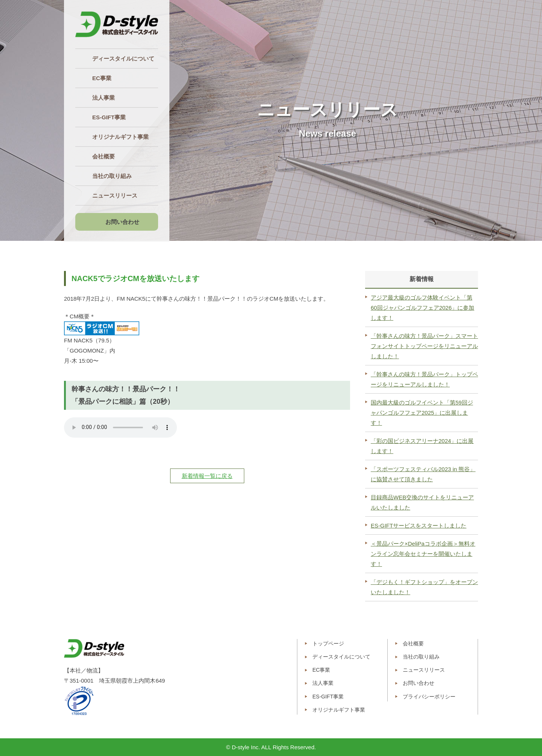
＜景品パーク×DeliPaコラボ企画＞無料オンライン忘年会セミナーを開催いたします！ (423, 554)
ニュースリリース (115, 195)
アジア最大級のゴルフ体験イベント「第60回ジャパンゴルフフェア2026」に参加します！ (422, 308)
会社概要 (104, 156)
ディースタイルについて (123, 59)
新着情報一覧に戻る (207, 476)
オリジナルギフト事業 (120, 137)
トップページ (328, 643)
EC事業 (102, 78)
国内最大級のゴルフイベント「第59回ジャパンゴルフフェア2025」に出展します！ (422, 413)
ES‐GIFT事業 (109, 117)
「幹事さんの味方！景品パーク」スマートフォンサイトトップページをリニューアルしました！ (424, 346)
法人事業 (104, 98)
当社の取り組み (112, 176)
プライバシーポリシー (429, 697)
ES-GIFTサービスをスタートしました (419, 526)
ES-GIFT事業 (328, 697)
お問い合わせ (122, 222)
